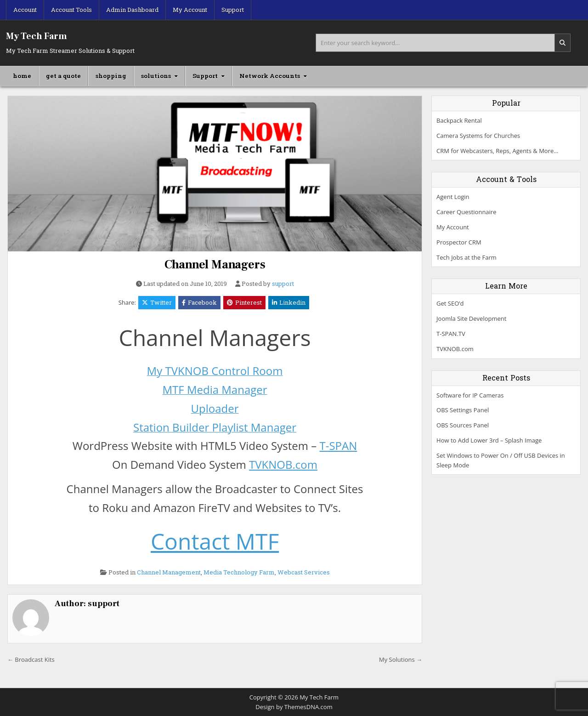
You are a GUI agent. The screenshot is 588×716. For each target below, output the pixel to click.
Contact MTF (215, 541)
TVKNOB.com (283, 464)
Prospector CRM (459, 242)
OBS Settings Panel (463, 410)
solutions (156, 76)
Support (233, 10)
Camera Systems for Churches (478, 136)
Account (25, 10)
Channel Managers (215, 265)
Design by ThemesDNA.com (294, 707)
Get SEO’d (450, 303)
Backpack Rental (459, 120)
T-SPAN (338, 446)
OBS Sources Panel (463, 425)
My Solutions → (401, 659)
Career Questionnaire (466, 212)
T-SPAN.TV (451, 334)
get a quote (63, 76)
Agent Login (453, 197)
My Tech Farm (37, 36)
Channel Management (169, 572)
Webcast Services (304, 572)
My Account (190, 10)
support (283, 284)
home (22, 76)
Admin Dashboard (132, 10)
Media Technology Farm (239, 572)
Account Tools (71, 10)
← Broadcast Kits (31, 659)
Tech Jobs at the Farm (466, 257)
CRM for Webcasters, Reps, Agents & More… (497, 151)
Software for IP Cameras (470, 395)
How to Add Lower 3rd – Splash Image (489, 440)
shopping (111, 76)
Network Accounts (270, 76)
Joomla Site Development (471, 318)
